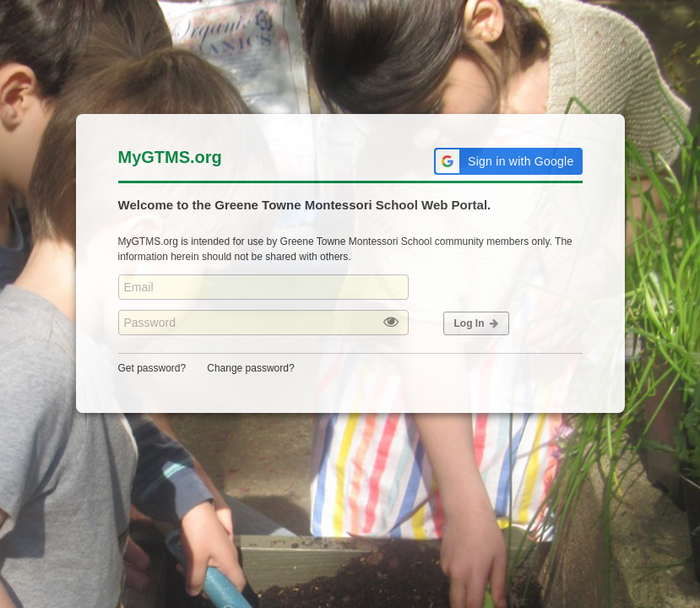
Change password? (250, 368)
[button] (508, 161)
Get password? (152, 368)
